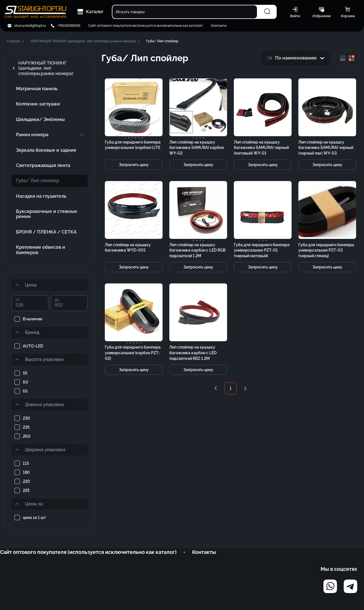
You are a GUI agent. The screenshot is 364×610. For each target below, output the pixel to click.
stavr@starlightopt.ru (30, 26)
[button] (16, 41)
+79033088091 (69, 26)
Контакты (219, 26)
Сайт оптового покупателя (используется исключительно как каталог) (145, 26)
